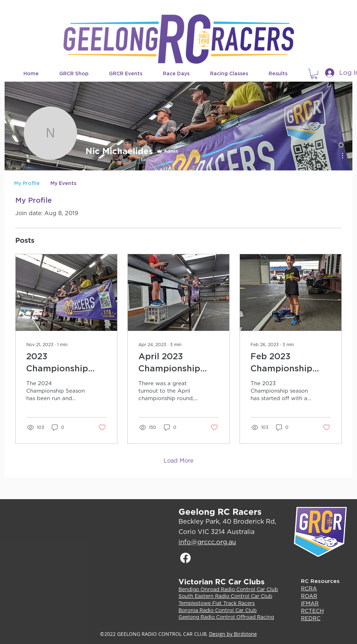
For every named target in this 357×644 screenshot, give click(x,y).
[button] (79, 74)
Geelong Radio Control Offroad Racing (226, 617)
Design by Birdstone (233, 634)
